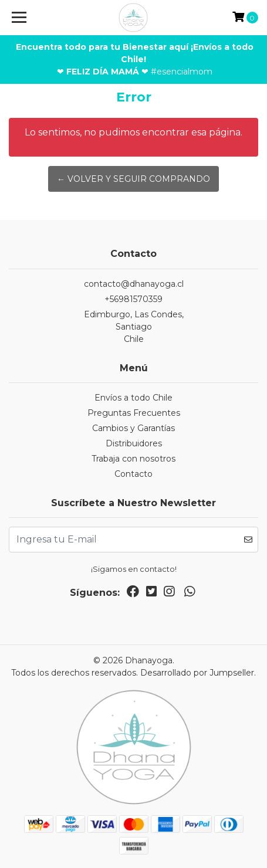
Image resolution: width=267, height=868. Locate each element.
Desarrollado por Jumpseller (197, 673)
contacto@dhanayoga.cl (134, 284)
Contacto (133, 474)
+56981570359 (133, 299)
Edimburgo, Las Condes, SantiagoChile (134, 327)
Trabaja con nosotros (133, 459)
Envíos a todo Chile (133, 398)
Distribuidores (134, 443)
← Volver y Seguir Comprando (133, 179)
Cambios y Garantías (133, 428)
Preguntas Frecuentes (134, 413)
